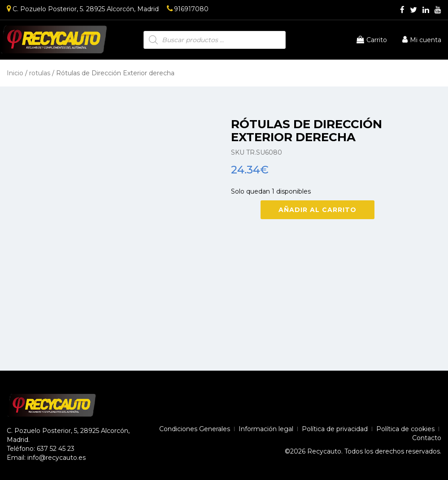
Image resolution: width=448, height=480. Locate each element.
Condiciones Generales (195, 429)
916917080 (188, 9)
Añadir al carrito (318, 210)
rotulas (40, 73)
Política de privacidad (335, 429)
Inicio (15, 73)
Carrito (372, 40)
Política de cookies (405, 429)
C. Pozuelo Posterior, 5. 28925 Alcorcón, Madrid (83, 9)
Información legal (266, 429)
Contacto (427, 438)
